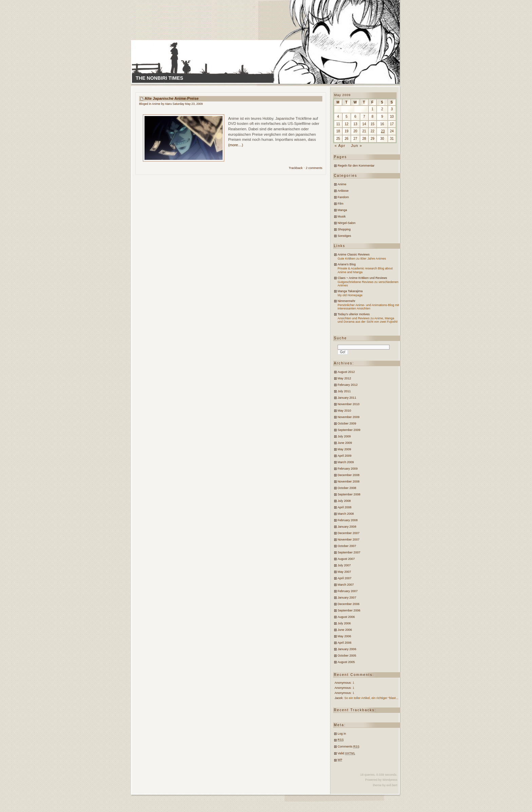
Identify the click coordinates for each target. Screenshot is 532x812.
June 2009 (345, 443)
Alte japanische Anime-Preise (172, 98)
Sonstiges (344, 236)
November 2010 (348, 404)
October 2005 (347, 656)
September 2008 (349, 494)
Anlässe (343, 191)
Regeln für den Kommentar (356, 166)
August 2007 (346, 559)
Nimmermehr (346, 301)
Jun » (356, 146)
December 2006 (348, 604)
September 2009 (349, 430)
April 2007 (345, 578)
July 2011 (344, 391)
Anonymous (343, 683)
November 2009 (348, 417)
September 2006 (349, 610)
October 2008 (347, 488)
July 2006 (344, 623)
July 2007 (344, 565)
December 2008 (348, 475)
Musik (342, 216)
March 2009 (346, 462)
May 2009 (344, 449)
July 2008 (344, 501)
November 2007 (348, 540)
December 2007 (348, 533)
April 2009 (345, 456)
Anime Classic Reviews (354, 254)
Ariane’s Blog (347, 264)
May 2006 (344, 636)
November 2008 (348, 481)
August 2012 (346, 372)
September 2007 (349, 552)
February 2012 (348, 385)
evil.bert (392, 785)
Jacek (339, 698)
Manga (342, 210)
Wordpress (390, 780)
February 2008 (348, 520)
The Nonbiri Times (159, 78)
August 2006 (346, 617)
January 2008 (347, 527)
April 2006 (345, 643)
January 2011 (347, 398)
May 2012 (344, 378)
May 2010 (344, 411)
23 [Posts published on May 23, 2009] (383, 131)
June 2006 (345, 630)
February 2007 (348, 591)
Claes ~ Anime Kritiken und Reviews (362, 278)
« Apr (340, 146)
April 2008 (345, 507)
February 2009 (348, 469)
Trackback (296, 168)
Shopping (344, 229)
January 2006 (347, 649)
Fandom (343, 197)
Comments (349, 747)
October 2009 (347, 423)
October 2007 (347, 546)
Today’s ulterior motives (354, 314)
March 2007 (346, 585)
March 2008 (346, 514)
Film (340, 204)
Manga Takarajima (350, 291)
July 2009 (344, 436)
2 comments (314, 168)
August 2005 (346, 662)
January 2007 (347, 598)
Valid (347, 753)
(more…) (235, 145)
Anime (156, 104)
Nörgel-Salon (347, 223)
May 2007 (344, 572)
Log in (342, 734)
